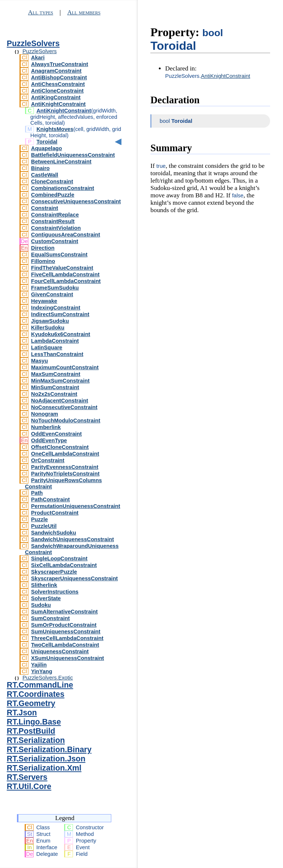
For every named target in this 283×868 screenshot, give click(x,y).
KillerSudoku (48, 328)
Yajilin (39, 665)
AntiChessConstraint (58, 84)
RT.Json (22, 713)
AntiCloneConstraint (57, 91)
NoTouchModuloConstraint (66, 421)
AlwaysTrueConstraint (60, 64)
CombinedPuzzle (53, 195)
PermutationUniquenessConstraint (76, 506)
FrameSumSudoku (55, 288)
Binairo (40, 168)
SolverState (46, 598)
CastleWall (45, 175)
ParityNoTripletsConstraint (65, 474)
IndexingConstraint (56, 308)
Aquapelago (46, 148)
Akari (38, 58)
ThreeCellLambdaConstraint (67, 638)
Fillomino (43, 261)
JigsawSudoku (50, 321)
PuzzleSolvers (33, 44)
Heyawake (44, 301)
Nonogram (44, 414)
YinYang (41, 671)
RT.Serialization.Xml (44, 768)
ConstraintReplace (55, 215)
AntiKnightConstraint (58, 104)
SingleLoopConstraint (59, 559)
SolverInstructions (55, 592)
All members (84, 12)
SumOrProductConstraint (64, 625)
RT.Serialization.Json (46, 759)
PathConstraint (50, 499)
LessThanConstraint (57, 354)
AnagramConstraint (56, 71)
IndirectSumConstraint (60, 314)
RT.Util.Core (29, 786)
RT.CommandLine (40, 685)
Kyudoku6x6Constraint (60, 334)
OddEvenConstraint (56, 434)
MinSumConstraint (55, 387)
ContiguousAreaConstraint (65, 235)
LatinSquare (47, 347)
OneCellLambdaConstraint (65, 454)
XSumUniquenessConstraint (67, 658)
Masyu (39, 361)
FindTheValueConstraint (62, 268)
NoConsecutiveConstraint (64, 407)
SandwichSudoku (53, 533)
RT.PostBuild (31, 731)
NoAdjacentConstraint (60, 401)
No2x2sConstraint (54, 394)
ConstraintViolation (56, 228)
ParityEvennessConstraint (64, 467)
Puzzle (39, 519)
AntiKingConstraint (56, 97)
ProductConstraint (55, 513)
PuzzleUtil (44, 526)
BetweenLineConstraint (61, 162)
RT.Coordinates (35, 694)
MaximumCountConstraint (65, 367)
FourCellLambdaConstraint (66, 281)
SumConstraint (50, 618)
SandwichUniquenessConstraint (72, 539)
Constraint (44, 208)
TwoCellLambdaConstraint (65, 645)
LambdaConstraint (55, 341)
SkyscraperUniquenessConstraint (74, 578)
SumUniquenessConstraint (66, 632)
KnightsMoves (55, 129)
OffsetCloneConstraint (60, 447)
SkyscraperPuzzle (54, 572)
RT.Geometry (31, 703)
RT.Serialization (36, 740)
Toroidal (47, 142)
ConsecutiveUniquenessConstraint (76, 201)
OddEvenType (49, 440)
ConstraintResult (53, 221)
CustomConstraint (55, 241)
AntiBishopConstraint (59, 77)
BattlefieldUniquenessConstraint (73, 155)
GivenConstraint (52, 294)
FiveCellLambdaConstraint (65, 274)
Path (37, 493)
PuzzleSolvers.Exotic (48, 678)
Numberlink (46, 427)
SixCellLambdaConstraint (64, 565)
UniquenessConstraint (60, 651)
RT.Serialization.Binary (49, 750)
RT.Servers (27, 777)
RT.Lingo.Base (34, 722)
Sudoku (41, 605)
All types (41, 12)
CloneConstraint (52, 181)
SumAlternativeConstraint (64, 612)
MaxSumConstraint (56, 374)
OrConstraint (48, 460)
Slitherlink (44, 585)
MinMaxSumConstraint (60, 381)
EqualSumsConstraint (59, 255)
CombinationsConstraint (62, 188)
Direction (43, 248)
